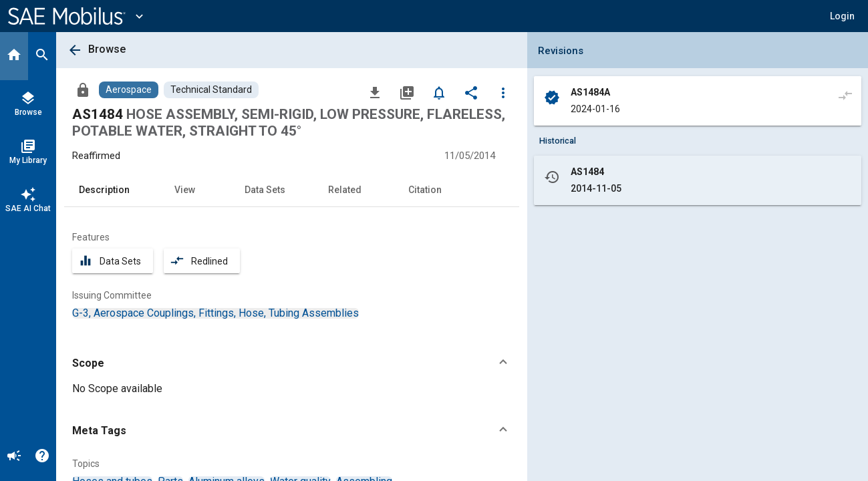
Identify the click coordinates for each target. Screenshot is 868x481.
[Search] (42, 56)
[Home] (14, 56)
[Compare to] (845, 95)
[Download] (375, 92)
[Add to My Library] (407, 92)
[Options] (503, 92)
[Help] (42, 457)
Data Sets (265, 190)
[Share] (471, 92)
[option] (215, 313)
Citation (425, 190)
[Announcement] (14, 457)
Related (345, 190)
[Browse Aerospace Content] (129, 90)
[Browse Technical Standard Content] (211, 90)
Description (104, 190)
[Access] (83, 90)
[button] (842, 16)
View (185, 190)
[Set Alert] (439, 92)
